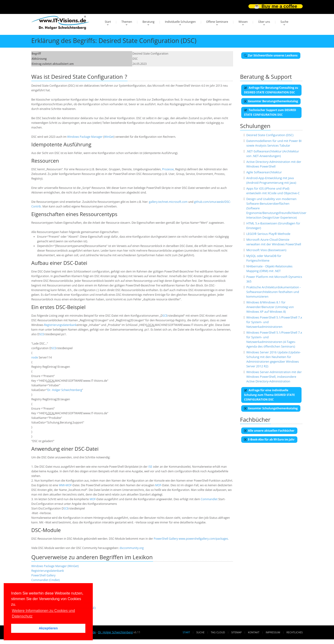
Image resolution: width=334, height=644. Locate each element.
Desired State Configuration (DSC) (270, 135)
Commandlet (209, 499)
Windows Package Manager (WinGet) (55, 566)
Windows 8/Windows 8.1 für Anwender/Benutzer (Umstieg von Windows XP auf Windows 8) (270, 307)
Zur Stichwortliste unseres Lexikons (271, 55)
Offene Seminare (217, 22)
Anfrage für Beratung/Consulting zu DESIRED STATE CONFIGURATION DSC (271, 90)
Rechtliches (295, 632)
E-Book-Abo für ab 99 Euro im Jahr (269, 439)
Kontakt (254, 632)
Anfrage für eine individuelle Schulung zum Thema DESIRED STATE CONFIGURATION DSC (269, 395)
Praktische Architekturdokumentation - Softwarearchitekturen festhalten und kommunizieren (274, 292)
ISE (150, 467)
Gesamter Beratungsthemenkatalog (271, 101)
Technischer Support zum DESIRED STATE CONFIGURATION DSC (270, 112)
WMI (62, 485)
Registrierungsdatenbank (60, 325)
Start (108, 22)
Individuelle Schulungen (180, 22)
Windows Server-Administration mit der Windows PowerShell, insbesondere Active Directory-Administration (274, 377)
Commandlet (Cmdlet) (46, 580)
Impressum (273, 632)
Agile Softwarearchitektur (264, 172)
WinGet (109, 137)
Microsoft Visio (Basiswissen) (266, 250)
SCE (165, 316)
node (35, 357)
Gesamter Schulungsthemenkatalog (271, 408)
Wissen (243, 22)
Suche (284, 22)
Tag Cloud (218, 632)
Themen (127, 22)
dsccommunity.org (132, 548)
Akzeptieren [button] (48, 628)
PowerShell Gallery (166, 539)
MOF (69, 485)
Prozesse (168, 169)
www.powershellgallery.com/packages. (204, 539)
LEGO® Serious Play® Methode (268, 234)
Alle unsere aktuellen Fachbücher (269, 431)
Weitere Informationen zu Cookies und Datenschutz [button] (43, 613)
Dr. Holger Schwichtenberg (65, 390)
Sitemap (236, 632)
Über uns (264, 22)
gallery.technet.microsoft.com (168, 202)
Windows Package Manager (85, 137)
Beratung (148, 22)
